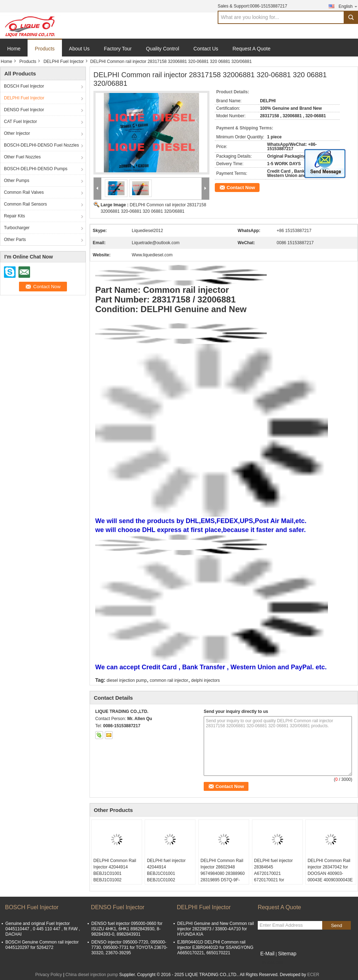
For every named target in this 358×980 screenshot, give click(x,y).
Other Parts (15, 240)
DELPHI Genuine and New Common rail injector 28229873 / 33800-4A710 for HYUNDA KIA (216, 929)
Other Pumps (17, 181)
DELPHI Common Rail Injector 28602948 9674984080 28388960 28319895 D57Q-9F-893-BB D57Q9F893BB (223, 873)
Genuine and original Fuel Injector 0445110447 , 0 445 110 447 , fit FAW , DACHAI (43, 929)
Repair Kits (14, 216)
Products (45, 49)
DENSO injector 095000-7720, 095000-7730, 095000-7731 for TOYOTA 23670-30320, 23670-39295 (129, 947)
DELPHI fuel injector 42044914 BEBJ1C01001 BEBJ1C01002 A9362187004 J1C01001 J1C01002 (167, 877)
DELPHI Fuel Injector (64, 61)
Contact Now (241, 188)
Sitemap (287, 954)
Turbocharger (17, 228)
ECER (313, 975)
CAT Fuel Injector (20, 122)
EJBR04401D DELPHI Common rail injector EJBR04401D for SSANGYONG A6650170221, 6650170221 (215, 947)
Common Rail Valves (24, 192)
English (348, 6)
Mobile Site (270, 962)
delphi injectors (205, 680)
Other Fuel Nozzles (22, 157)
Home (14, 49)
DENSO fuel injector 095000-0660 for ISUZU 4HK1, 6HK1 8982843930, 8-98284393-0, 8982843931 (127, 929)
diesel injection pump (127, 680)
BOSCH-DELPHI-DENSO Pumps (36, 169)
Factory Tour (118, 49)
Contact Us (206, 49)
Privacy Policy (49, 975)
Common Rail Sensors (25, 204)
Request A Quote (252, 49)
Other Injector (17, 133)
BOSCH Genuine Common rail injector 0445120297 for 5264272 (42, 945)
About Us (79, 49)
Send (336, 925)
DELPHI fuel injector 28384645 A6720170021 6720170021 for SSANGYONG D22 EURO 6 (274, 877)
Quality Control (163, 49)
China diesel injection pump (92, 975)
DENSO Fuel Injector (24, 110)
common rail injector (169, 680)
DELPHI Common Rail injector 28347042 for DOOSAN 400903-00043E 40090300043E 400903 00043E (330, 873)
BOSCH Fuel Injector (24, 86)
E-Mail (267, 954)
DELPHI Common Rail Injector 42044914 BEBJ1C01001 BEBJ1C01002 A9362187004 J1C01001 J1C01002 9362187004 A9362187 (116, 880)
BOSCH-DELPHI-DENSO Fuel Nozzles (41, 145)
